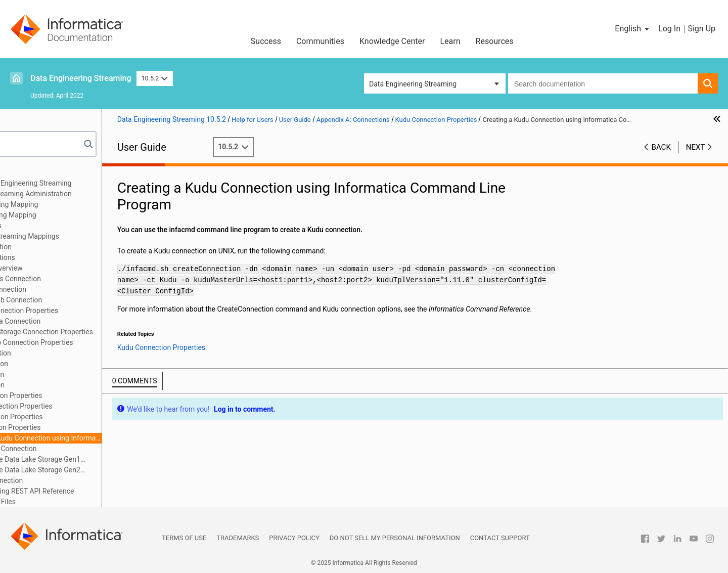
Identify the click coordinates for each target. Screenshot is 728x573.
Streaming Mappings (49, 226)
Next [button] (696, 157)
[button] (633, 29)
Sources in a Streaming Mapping (68, 204)
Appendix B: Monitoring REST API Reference (86, 491)
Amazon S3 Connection (69, 289)
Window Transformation (54, 247)
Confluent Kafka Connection (76, 321)
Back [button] (661, 157)
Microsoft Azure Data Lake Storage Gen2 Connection (91, 471)
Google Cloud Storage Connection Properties (102, 332)
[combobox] (603, 83)
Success (266, 41)
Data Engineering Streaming (81, 78)
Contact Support (500, 538)
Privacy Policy (294, 538)
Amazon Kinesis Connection (76, 279)
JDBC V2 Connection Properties (82, 406)
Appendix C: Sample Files (56, 502)
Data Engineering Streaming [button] (413, 84)
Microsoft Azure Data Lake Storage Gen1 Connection (91, 460)
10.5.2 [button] (155, 78)
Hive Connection (58, 374)
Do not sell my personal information (395, 538)
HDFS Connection (60, 364)
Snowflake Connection (67, 480)
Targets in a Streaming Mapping (67, 215)
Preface (29, 172)
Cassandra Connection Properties (85, 311)
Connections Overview (67, 268)
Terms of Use (184, 538)
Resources (495, 41)
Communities (320, 41)
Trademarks (238, 538)
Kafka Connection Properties (77, 417)
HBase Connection (61, 353)
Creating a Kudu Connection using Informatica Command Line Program (112, 438)
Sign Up (701, 29)
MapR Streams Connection (74, 449)
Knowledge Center (392, 41)
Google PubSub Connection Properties (93, 342)
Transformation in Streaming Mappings (78, 236)
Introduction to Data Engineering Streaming (84, 183)
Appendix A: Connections (56, 257)
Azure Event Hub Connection (77, 300)
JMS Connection (58, 385)
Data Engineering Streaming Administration (84, 194)
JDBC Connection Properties (77, 395)
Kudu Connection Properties (76, 427)
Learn (450, 41)
